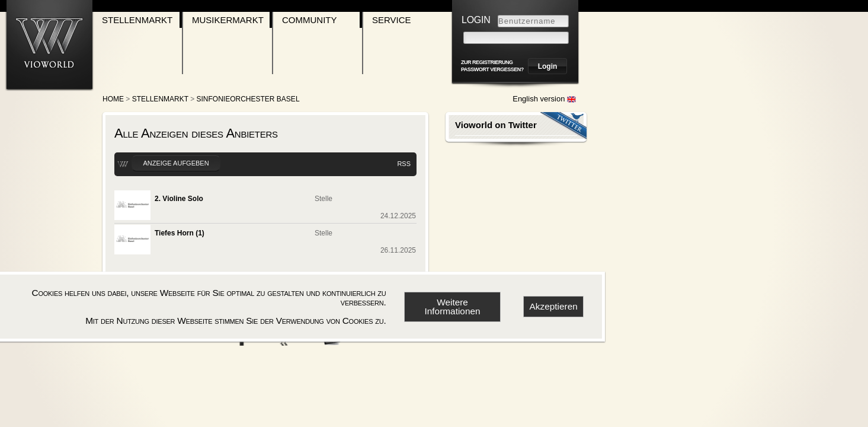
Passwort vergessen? (492, 69)
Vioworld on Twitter (496, 125)
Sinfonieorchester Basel (248, 99)
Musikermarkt (228, 20)
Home (113, 99)
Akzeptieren (554, 306)
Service (392, 20)
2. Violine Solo (179, 199)
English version (544, 99)
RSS (404, 164)
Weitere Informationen (452, 307)
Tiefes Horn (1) (180, 233)
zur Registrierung (487, 62)
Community (310, 20)
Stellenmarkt (137, 20)
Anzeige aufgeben (176, 163)
